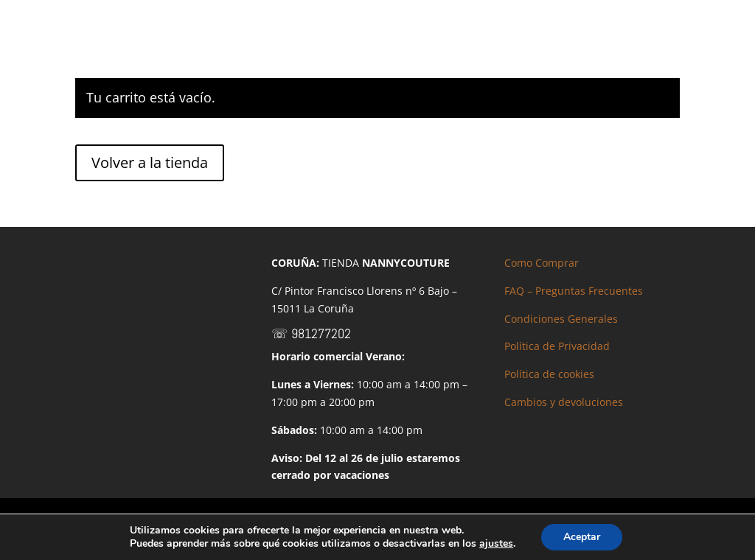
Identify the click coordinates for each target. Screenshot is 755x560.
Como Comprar (542, 263)
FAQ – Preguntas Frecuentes (574, 291)
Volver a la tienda (150, 162)
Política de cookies (549, 374)
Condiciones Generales (561, 319)
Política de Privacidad (557, 346)
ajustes (496, 544)
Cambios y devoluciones (564, 402)
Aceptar (582, 537)
